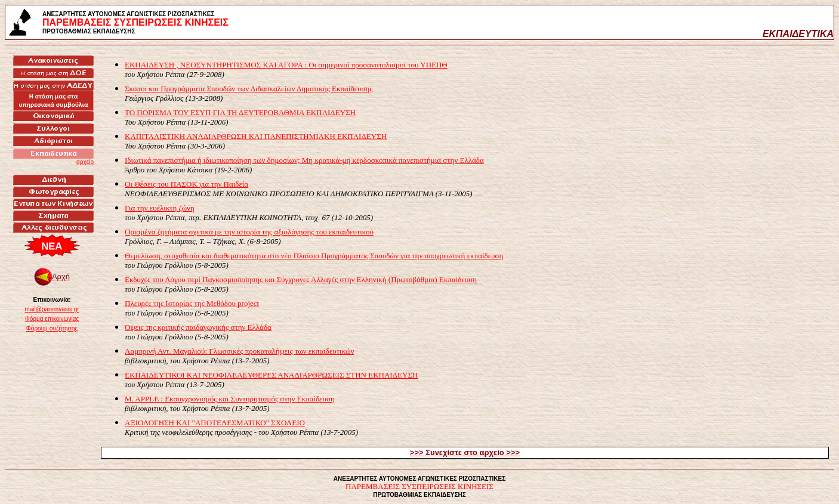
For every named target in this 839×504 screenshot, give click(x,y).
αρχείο (85, 162)
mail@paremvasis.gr (52, 309)
